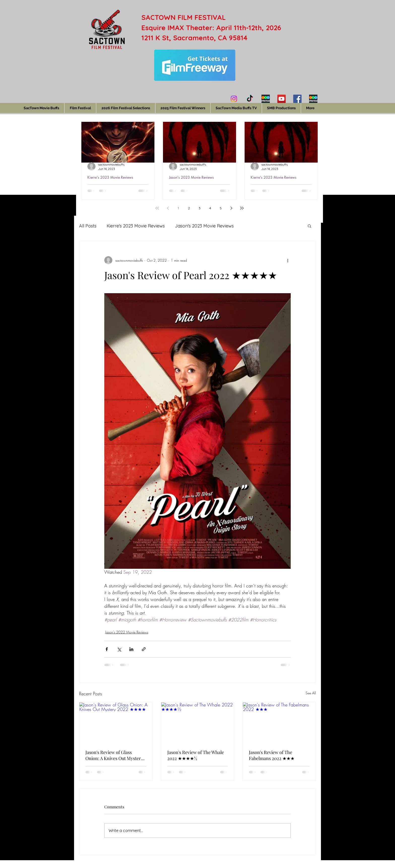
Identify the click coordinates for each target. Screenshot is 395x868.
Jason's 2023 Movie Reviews (191, 177)
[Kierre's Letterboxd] (266, 99)
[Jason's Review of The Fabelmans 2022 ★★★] (279, 723)
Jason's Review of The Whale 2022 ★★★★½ (196, 755)
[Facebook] (297, 99)
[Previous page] (168, 208)
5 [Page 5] (221, 208)
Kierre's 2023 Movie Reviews (110, 177)
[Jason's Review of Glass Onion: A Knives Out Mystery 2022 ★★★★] (116, 723)
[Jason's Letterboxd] (313, 99)
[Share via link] (144, 649)
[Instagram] (234, 99)
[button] (309, 226)
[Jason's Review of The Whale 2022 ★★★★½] (198, 723)
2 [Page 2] (189, 208)
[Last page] (242, 208)
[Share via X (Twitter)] (119, 649)
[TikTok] (250, 99)
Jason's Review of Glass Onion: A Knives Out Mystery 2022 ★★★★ (114, 755)
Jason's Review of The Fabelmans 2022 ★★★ (272, 755)
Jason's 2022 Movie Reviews (127, 632)
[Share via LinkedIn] (131, 649)
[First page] (157, 208)
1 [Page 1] (178, 208)
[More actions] (288, 260)
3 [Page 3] (200, 208)
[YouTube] (282, 99)
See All (311, 693)
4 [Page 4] (210, 208)
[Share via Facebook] (107, 649)
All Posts (88, 226)
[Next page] (231, 208)
